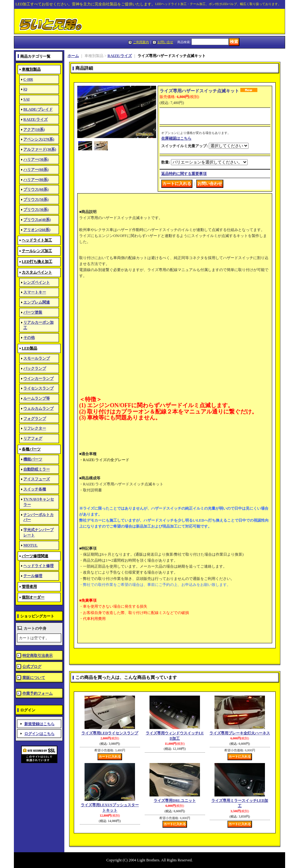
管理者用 (29, 587)
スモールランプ (37, 358)
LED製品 (29, 348)
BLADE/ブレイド (38, 109)
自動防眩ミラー (37, 469)
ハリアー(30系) (36, 159)
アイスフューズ (37, 479)
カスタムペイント (37, 272)
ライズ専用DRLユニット (175, 801)
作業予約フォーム (38, 693)
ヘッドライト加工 (37, 240)
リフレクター (35, 428)
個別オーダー (33, 597)
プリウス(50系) (36, 200)
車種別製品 (31, 69)
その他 (29, 338)
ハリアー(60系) (36, 170)
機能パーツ (33, 459)
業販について (34, 678)
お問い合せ (165, 42)
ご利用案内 (141, 42)
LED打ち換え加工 (37, 262)
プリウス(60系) (36, 189)
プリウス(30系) (36, 210)
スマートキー (35, 292)
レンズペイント (37, 282)
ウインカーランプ (38, 379)
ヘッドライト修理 (38, 566)
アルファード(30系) (40, 149)
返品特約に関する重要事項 (184, 174)
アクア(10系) (34, 130)
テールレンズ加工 (37, 251)
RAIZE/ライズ (35, 119)
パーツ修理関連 (35, 556)
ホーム (73, 56)
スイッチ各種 (35, 489)
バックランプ (35, 368)
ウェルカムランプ (38, 408)
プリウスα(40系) (37, 220)
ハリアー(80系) (36, 180)
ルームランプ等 (37, 398)
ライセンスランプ (38, 388)
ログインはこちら (39, 734)
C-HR (28, 79)
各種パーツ (31, 449)
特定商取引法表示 (38, 656)
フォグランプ (35, 419)
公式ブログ (32, 667)
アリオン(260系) (37, 230)
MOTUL (30, 545)
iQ (25, 89)
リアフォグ (33, 438)
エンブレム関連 (37, 302)
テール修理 (33, 576)
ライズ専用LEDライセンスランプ (110, 733)
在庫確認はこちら (176, 138)
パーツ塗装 (33, 312)
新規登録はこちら (39, 724)
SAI (26, 99)
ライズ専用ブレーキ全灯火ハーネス (240, 733)
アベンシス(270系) (39, 139)
